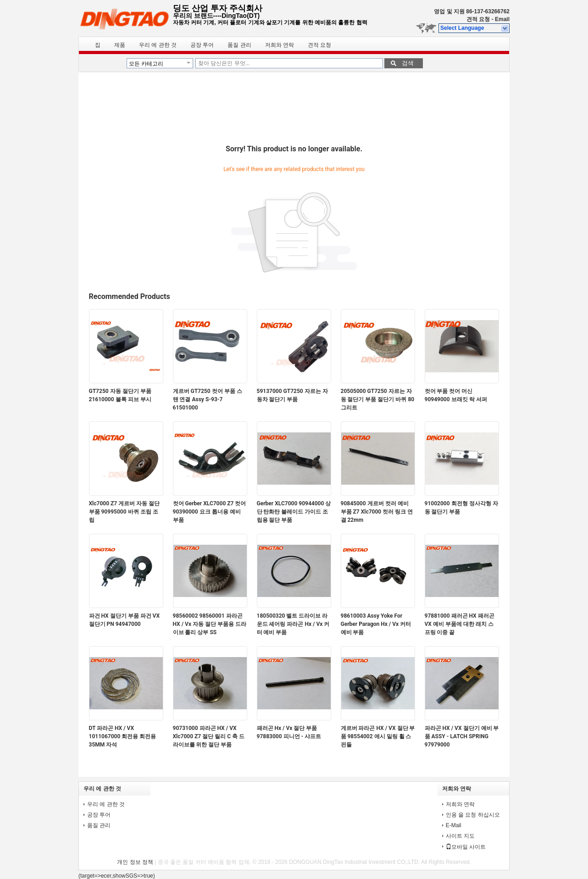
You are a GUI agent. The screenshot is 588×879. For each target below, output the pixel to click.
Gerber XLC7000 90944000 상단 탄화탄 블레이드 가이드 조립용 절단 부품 (294, 512)
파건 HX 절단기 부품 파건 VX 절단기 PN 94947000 (125, 620)
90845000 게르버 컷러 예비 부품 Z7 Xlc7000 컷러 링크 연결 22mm (377, 512)
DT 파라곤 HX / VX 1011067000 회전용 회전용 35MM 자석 (123, 736)
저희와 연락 (280, 45)
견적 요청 (478, 19)
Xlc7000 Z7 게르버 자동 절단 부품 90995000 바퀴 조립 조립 (125, 512)
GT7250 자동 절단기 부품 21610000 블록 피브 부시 (120, 395)
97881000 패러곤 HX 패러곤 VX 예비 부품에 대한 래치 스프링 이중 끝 (460, 624)
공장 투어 (202, 45)
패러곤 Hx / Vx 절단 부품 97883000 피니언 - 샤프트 (289, 732)
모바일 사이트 (466, 847)
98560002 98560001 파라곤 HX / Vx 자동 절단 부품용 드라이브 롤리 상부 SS (210, 624)
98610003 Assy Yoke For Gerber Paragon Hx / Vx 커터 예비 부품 (376, 624)
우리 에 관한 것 (158, 45)
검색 (408, 63)
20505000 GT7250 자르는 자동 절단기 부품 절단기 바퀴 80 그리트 (378, 399)
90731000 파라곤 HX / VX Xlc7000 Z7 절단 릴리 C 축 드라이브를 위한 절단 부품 (209, 736)
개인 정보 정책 (135, 862)
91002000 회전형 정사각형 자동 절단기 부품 (461, 508)
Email (502, 19)
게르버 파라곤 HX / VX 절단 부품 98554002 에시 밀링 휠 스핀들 (378, 736)
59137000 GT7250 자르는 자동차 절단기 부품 (292, 395)
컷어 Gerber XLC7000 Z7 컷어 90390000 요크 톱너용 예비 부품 (210, 512)
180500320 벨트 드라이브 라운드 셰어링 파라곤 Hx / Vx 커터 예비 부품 (293, 624)
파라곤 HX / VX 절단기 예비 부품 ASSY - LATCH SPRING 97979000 (462, 736)
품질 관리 (239, 45)
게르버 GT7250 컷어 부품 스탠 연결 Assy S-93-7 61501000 (208, 399)
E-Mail (454, 825)
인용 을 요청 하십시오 (473, 815)
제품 (120, 45)
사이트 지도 (460, 836)
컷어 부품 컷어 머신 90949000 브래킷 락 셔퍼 (456, 395)
